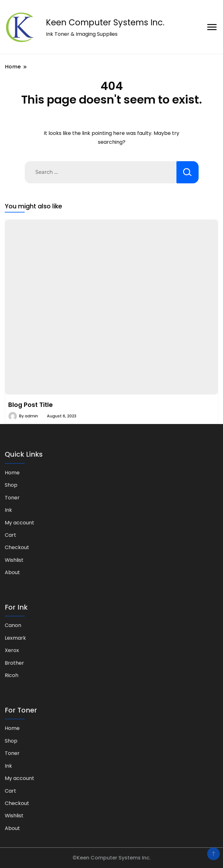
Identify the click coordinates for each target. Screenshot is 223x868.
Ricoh (12, 675)
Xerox (12, 650)
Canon (13, 625)
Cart (10, 535)
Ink (8, 510)
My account (19, 523)
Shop (11, 485)
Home (12, 473)
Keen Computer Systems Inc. (105, 22)
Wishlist (14, 560)
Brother (14, 663)
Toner (12, 498)
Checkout (17, 547)
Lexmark (15, 638)
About (12, 572)
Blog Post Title (30, 405)
